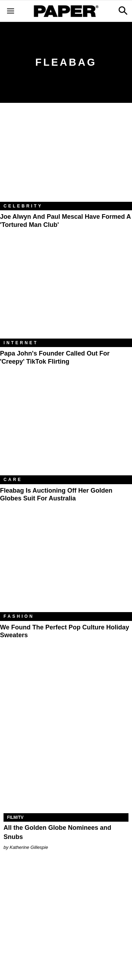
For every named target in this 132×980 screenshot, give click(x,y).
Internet (21, 343)
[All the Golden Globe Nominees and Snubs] (66, 782)
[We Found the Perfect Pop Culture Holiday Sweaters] (66, 568)
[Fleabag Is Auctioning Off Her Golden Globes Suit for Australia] (66, 431)
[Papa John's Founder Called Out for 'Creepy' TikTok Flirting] (66, 294)
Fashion (19, 616)
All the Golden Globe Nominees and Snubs (57, 832)
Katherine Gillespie (29, 847)
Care (13, 480)
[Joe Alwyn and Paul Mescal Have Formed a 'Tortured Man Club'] (66, 158)
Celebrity (23, 206)
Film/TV (15, 817)
